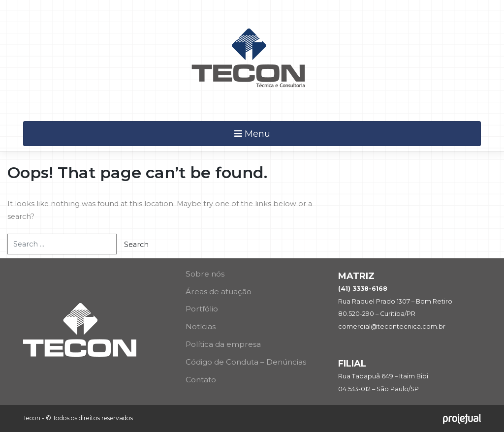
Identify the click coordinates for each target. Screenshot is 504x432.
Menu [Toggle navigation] (252, 134)
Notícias (201, 326)
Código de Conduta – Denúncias (246, 362)
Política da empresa (223, 344)
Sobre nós (205, 274)
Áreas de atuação (219, 292)
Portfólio (202, 309)
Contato (201, 380)
